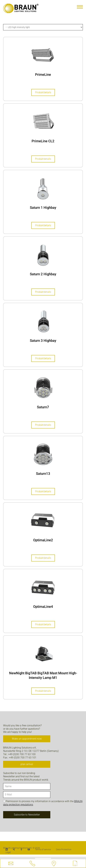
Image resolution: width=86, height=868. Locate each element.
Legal (8, 852)
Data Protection (64, 849)
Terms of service (43, 849)
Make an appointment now (27, 739)
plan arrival (27, 764)
